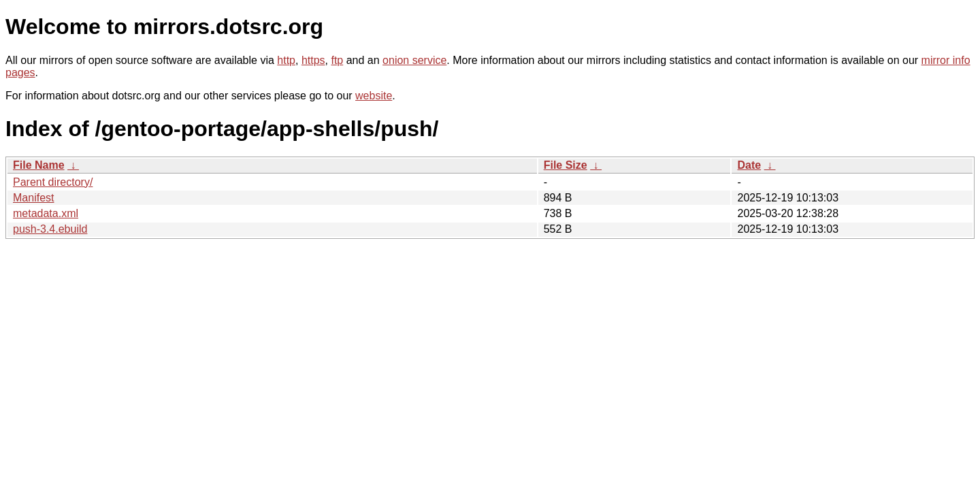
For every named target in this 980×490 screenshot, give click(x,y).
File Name (39, 165)
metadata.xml (46, 213)
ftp (337, 60)
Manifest (33, 198)
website (374, 96)
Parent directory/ (53, 182)
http (286, 60)
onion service (414, 60)
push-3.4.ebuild (50, 229)
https (313, 60)
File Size (566, 165)
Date (749, 165)
